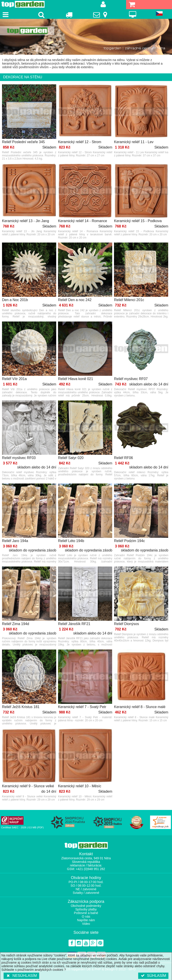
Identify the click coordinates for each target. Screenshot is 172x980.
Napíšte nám (86, 920)
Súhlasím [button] (153, 976)
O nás (86, 917)
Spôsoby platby (86, 909)
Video (86, 924)
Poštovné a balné (86, 913)
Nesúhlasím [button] (21, 976)
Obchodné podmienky (86, 906)
